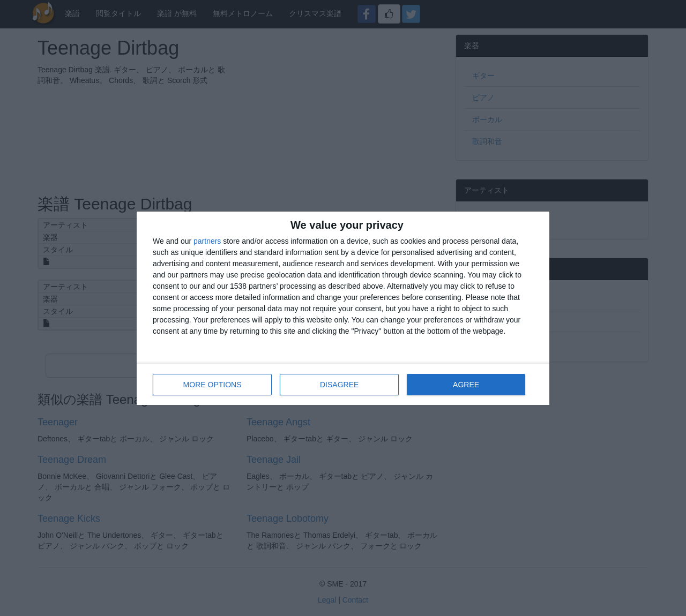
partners (207, 241)
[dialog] (343, 308)
